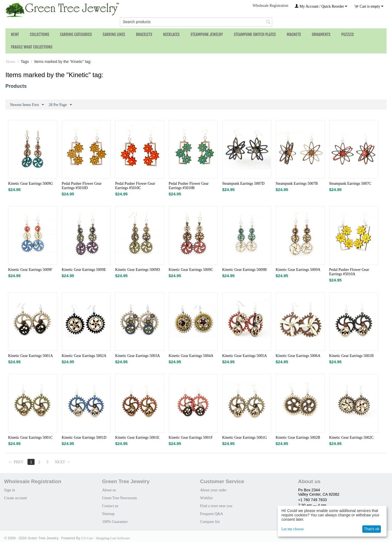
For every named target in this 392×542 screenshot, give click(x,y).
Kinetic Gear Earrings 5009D (137, 270)
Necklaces (171, 34)
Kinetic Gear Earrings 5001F (191, 437)
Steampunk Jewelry (207, 34)
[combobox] (196, 22)
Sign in (10, 490)
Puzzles (348, 34)
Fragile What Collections (32, 47)
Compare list (210, 522)
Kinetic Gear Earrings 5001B (351, 356)
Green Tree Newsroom (120, 498)
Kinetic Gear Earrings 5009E (84, 270)
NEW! (15, 34)
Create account (16, 498)
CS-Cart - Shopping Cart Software (105, 538)
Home (11, 62)
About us (109, 490)
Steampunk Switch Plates (255, 34)
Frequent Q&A (212, 514)
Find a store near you (216, 506)
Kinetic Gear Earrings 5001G (244, 437)
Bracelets (144, 34)
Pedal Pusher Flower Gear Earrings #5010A (349, 272)
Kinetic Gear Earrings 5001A (30, 356)
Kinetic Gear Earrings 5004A (191, 356)
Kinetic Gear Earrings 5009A (298, 270)
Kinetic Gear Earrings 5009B (244, 270)
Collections (40, 34)
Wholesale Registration (270, 6)
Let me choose (293, 529)
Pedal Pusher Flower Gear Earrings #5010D (82, 186)
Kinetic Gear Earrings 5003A (137, 356)
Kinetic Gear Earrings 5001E (137, 437)
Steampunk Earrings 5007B (297, 184)
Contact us (110, 506)
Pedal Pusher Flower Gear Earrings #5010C (135, 186)
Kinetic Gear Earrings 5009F (30, 270)
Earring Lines (114, 34)
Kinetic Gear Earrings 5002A (84, 356)
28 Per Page (60, 105)
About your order (213, 490)
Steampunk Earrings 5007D (243, 184)
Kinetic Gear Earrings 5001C (30, 437)
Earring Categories (76, 34)
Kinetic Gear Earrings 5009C (191, 270)
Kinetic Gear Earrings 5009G (30, 184)
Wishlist (206, 498)
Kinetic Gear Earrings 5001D (84, 437)
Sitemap (108, 514)
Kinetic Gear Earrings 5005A (244, 356)
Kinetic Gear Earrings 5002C (351, 437)
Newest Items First (27, 105)
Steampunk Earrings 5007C (350, 184)
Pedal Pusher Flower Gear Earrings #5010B (189, 186)
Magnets (294, 34)
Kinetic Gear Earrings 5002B (298, 437)
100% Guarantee (115, 522)
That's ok (372, 529)
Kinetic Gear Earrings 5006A (298, 356)
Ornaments (321, 34)
